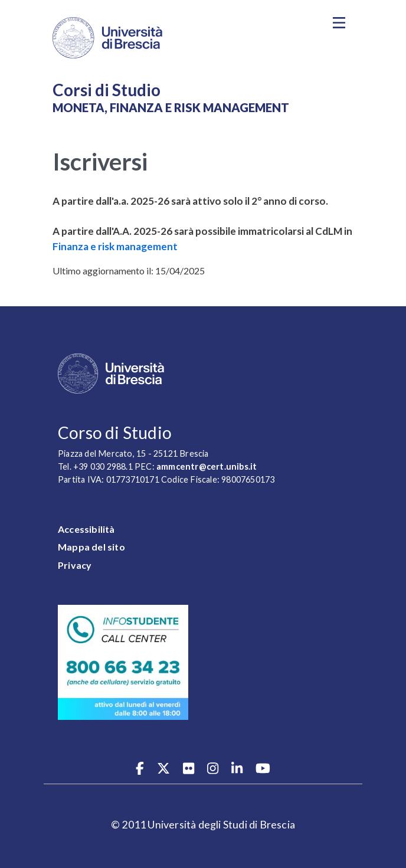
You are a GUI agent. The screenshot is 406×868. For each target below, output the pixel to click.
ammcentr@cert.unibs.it (207, 466)
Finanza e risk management (115, 246)
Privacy (75, 565)
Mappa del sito (91, 547)
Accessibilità (86, 529)
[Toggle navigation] (339, 23)
